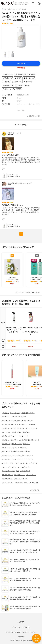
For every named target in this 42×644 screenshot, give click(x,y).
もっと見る (21, 110)
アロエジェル (29, 459)
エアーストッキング (21, 479)
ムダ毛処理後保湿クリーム (30, 440)
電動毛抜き (26, 432)
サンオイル (5, 417)
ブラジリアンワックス (19, 448)
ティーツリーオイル (8, 471)
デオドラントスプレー (9, 421)
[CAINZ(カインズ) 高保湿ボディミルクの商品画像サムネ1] (5, 54)
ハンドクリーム (31, 475)
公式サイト (21, 64)
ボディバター (16, 455)
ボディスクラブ (25, 471)
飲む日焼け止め (15, 413)
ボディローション (27, 455)
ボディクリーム (25, 452)
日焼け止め (5, 413)
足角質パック (19, 483)
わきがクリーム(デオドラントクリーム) (15, 428)
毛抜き (19, 432)
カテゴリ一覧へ (35, 490)
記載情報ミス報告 (34, 116)
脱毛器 (14, 432)
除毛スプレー (6, 448)
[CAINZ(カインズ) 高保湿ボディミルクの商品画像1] (21, 37)
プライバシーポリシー (29, 632)
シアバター (5, 463)
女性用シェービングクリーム (11, 440)
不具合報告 (21, 637)
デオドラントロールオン (10, 425)
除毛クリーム (6, 444)
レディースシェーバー (20, 436)
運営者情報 (9, 632)
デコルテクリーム (16, 463)
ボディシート (33, 428)
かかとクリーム (29, 483)
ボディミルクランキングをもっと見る (28, 292)
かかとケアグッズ (8, 479)
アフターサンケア (16, 417)
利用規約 (18, 632)
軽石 (37, 483)
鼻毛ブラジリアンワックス (10, 452)
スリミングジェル (8, 475)
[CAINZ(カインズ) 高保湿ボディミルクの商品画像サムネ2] (12, 54)
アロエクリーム (18, 459)
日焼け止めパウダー (28, 413)
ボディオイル (6, 455)
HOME (21, 622)
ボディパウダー (7, 459)
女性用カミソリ (7, 436)
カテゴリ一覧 (16, 627)
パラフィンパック (8, 483)
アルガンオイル (25, 467)
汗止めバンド (6, 432)
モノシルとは (26, 627)
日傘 (24, 417)
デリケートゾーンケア (30, 463)
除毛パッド (26, 444)
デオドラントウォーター (27, 425)
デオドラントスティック (25, 421)
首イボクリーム (20, 475)
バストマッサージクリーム (10, 467)
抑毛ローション (17, 444)
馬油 (17, 471)
